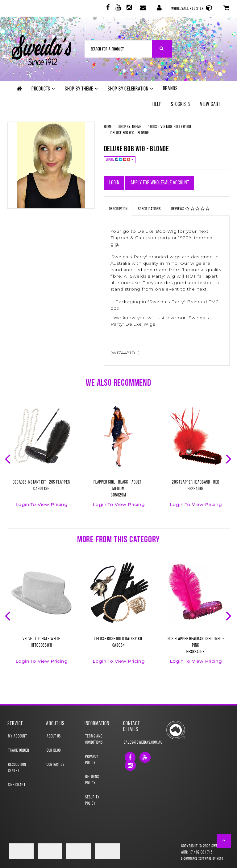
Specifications (149, 209)
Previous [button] (8, 458)
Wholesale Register (192, 8)
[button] (224, 841)
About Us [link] (54, 736)
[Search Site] (162, 49)
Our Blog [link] (54, 751)
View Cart (210, 104)
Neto (220, 859)
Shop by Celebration (131, 89)
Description (118, 209)
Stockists (181, 104)
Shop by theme (82, 89)
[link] (107, 8)
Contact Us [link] (56, 765)
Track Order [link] (19, 751)
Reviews (191, 209)
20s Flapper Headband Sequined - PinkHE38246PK (196, 646)
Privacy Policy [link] (92, 760)
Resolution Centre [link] (17, 768)
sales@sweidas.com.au (138, 743)
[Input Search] (118, 49)
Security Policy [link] (92, 800)
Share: (120, 160)
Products (44, 89)
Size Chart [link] (17, 785)
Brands (170, 89)
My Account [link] (18, 736)
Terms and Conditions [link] (94, 739)
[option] (41, 460)
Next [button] (229, 458)
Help (157, 104)
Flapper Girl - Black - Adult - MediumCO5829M (118, 489)
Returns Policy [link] (92, 780)
